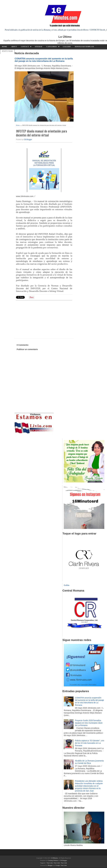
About (14, 47)
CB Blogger (28, 140)
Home (4, 47)
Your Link (50, 863)
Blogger (50, 865)
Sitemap (39, 47)
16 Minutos (54, 858)
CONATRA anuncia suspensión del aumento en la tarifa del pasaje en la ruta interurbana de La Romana (44, 60)
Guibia (67, 585)
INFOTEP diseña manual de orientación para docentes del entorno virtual (41, 133)
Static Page (7, 51)
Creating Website (53, 860)
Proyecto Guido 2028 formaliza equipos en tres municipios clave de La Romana (89, 723)
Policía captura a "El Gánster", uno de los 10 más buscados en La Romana (90, 743)
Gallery (67, 47)
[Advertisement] (37, 319)
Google (58, 865)
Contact (25, 47)
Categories (52, 47)
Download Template (85, 47)
